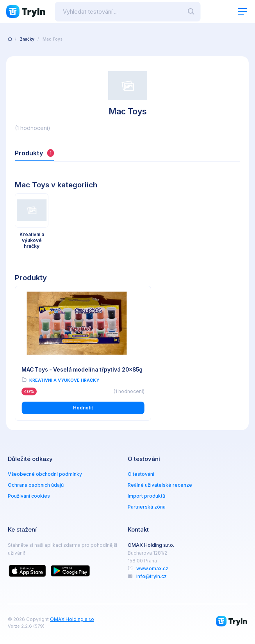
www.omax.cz (152, 569)
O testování (141, 475)
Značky (27, 39)
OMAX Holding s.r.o (72, 620)
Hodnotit (70, 409)
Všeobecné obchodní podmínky (45, 475)
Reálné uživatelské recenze (160, 486)
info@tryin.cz (152, 577)
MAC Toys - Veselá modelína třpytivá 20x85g (60, 367)
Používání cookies (29, 497)
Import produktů (146, 497)
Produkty (35, 153)
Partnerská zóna (147, 508)
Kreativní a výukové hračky (64, 381)
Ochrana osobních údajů (36, 486)
